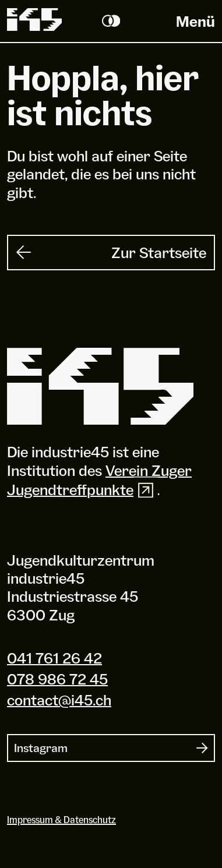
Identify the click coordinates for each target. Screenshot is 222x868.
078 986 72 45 (57, 679)
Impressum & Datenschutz (61, 820)
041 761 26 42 (54, 658)
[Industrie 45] (100, 387)
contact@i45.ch (59, 700)
